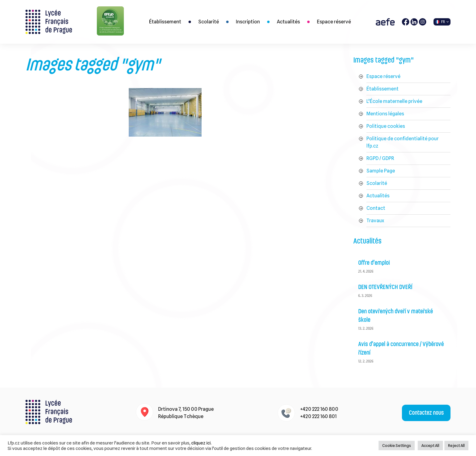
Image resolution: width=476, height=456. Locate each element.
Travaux (375, 221)
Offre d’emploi (374, 263)
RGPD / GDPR (380, 158)
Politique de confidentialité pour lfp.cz (403, 142)
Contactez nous (426, 413)
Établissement (165, 22)
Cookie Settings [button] (397, 445)
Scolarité (209, 22)
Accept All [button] (430, 445)
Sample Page (381, 171)
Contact (376, 208)
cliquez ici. (201, 443)
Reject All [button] (456, 445)
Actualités (288, 22)
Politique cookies (386, 126)
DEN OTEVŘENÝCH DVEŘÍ (385, 287)
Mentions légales (385, 114)
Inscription (248, 22)
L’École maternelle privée (394, 101)
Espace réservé (334, 22)
